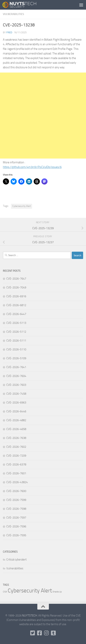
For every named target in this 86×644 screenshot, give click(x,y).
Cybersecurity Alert (22, 206)
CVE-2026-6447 (16, 314)
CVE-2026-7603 (16, 385)
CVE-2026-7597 (16, 518)
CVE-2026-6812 (16, 305)
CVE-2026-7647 (16, 279)
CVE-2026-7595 (16, 535)
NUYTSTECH (30, 616)
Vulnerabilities (13, 14)
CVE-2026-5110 (16, 349)
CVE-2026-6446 (16, 411)
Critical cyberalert (16, 560)
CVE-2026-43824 (17, 482)
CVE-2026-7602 (16, 447)
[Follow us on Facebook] (40, 633)
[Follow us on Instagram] (47, 633)
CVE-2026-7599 (16, 500)
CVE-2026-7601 (16, 473)
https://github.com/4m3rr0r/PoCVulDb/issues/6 (32, 167)
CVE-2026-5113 (16, 323)
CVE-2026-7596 (16, 526)
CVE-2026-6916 (16, 296)
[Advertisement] (43, 116)
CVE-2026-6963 (16, 403)
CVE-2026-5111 (16, 341)
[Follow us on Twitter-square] (33, 633)
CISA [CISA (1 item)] (5, 592)
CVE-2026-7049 (16, 287)
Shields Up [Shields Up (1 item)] (57, 592)
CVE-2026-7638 (16, 438)
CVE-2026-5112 (16, 332)
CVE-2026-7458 (16, 394)
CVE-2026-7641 (16, 367)
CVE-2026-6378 (16, 464)
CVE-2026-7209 (16, 456)
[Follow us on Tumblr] (53, 633)
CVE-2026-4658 (16, 429)
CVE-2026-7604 (16, 376)
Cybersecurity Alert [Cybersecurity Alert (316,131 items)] (30, 591)
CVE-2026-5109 (16, 358)
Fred (9, 32)
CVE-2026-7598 (16, 509)
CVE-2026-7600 (16, 491)
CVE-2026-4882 (16, 420)
